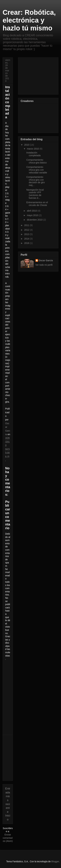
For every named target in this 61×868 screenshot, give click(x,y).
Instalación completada (33, 154)
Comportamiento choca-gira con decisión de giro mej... (36, 181)
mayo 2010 (33, 215)
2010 (27, 145)
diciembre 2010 (35, 220)
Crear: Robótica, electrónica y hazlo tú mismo (29, 20)
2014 (27, 239)
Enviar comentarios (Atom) (8, 838)
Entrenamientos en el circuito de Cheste (37, 204)
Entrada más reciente (8, 800)
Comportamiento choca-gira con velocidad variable (37, 170)
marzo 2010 (33, 149)
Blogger (55, 861)
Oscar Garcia (46, 260)
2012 (27, 230)
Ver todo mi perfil (44, 265)
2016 (27, 243)
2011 (27, 225)
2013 (27, 234)
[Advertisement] (30, 758)
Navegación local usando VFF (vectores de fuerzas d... (35, 194)
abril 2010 (32, 211)
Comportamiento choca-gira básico (37, 161)
